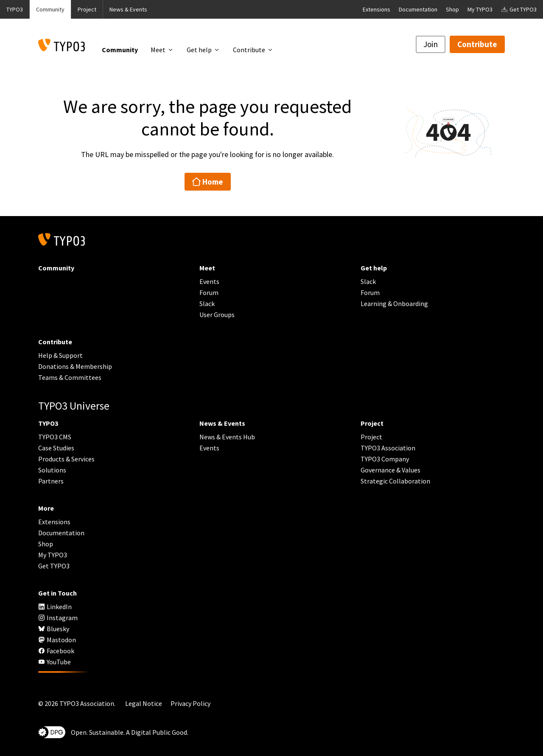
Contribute (477, 44)
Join (431, 44)
